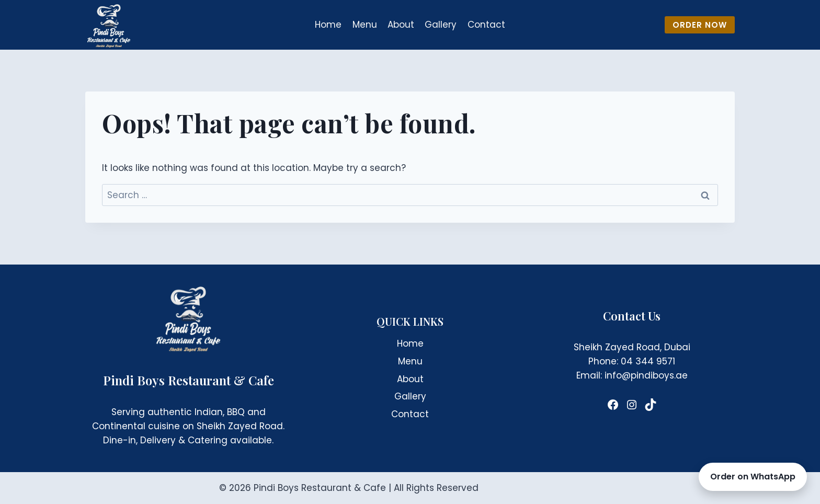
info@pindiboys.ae (646, 375)
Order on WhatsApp (753, 477)
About (401, 25)
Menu (365, 25)
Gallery (441, 25)
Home (328, 25)
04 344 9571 (648, 361)
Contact (486, 25)
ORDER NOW (700, 25)
